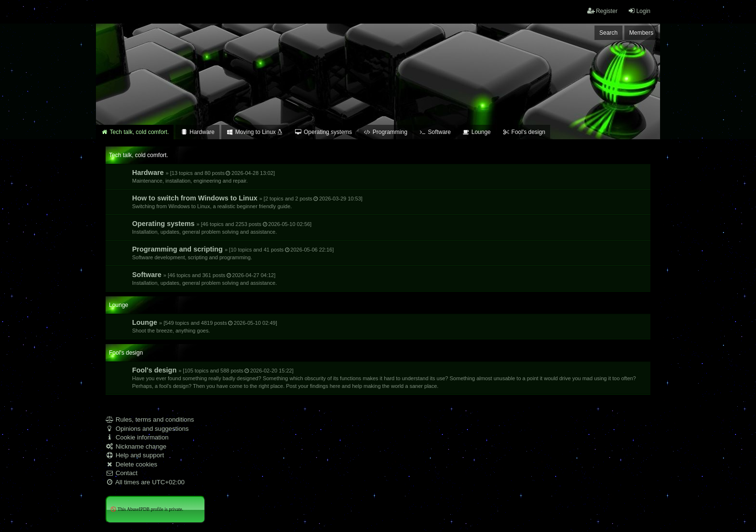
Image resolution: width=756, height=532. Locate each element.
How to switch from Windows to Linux (247, 202)
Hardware (203, 176)
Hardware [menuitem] (197, 132)
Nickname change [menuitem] (136, 446)
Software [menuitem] (435, 132)
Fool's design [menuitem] (524, 132)
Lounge (205, 326)
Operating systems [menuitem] (323, 132)
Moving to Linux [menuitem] (255, 132)
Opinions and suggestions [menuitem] (147, 429)
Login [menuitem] (639, 11)
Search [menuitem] (608, 33)
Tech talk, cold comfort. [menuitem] (135, 132)
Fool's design (384, 378)
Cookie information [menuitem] (137, 437)
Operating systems (222, 227)
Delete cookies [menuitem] (131, 464)
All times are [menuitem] (145, 482)
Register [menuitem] (602, 11)
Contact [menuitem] (121, 473)
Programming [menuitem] (385, 132)
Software (204, 278)
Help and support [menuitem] (135, 455)
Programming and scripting (233, 253)
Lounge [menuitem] (477, 132)
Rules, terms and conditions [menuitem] (150, 419)
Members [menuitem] (641, 33)
